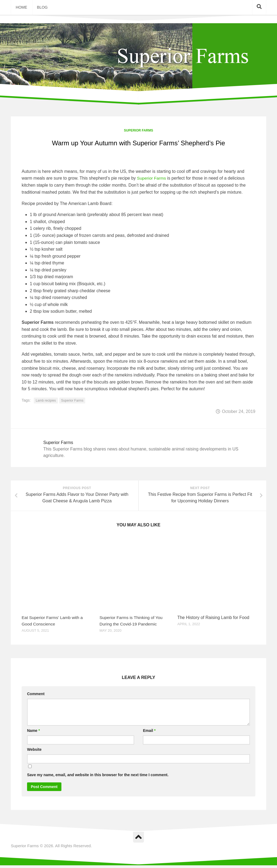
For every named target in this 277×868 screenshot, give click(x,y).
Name (33, 733)
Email (149, 733)
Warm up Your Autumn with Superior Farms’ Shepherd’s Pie (139, 144)
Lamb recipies (46, 402)
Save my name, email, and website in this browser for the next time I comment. (98, 778)
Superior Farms (138, 132)
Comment (36, 697)
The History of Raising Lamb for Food (213, 620)
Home (21, 8)
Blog (41, 8)
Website (34, 752)
